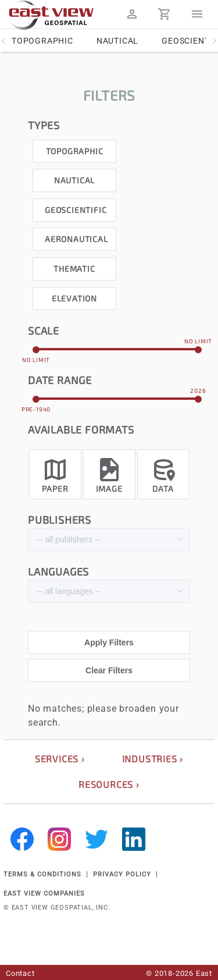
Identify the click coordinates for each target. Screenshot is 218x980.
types (44, 125)
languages (58, 571)
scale (44, 331)
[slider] (117, 349)
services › (60, 759)
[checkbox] (74, 148)
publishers (60, 520)
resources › (109, 784)
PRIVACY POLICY (122, 874)
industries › (153, 759)
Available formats (81, 429)
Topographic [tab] (42, 41)
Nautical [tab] (117, 41)
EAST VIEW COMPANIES (44, 894)
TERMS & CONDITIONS (42, 874)
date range (60, 380)
